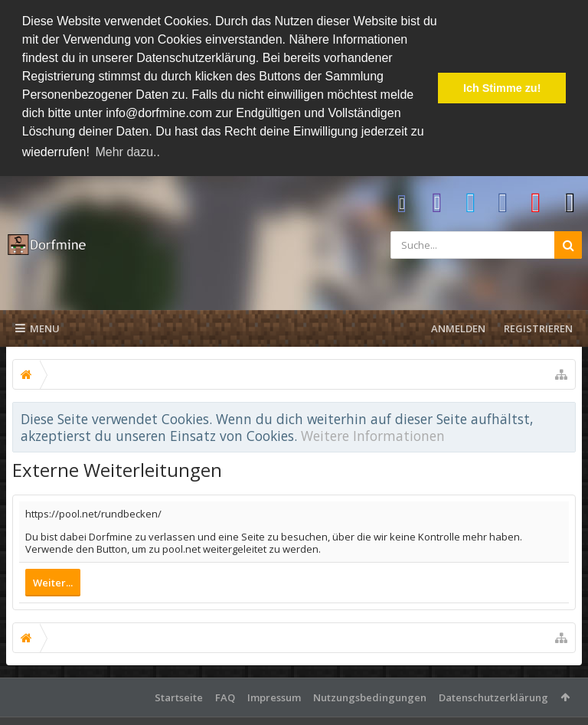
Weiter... (53, 581)
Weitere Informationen (373, 434)
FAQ (225, 696)
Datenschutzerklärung (493, 696)
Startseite (179, 696)
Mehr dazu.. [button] (127, 152)
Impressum (274, 696)
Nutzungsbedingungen (370, 696)
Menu (38, 327)
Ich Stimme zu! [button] (502, 88)
